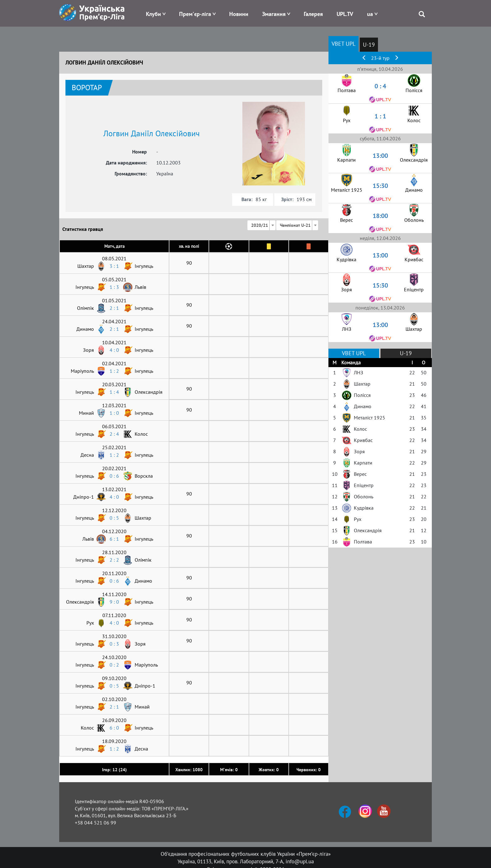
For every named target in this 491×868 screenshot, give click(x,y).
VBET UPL (344, 44)
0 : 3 (114, 644)
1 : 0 (114, 413)
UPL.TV (345, 14)
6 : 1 (114, 539)
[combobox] (261, 225)
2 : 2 (114, 560)
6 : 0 (114, 728)
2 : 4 (114, 434)
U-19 (369, 45)
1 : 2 (114, 371)
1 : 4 (114, 392)
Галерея (313, 14)
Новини (239, 14)
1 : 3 (114, 287)
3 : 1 (114, 266)
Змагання (274, 14)
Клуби (153, 14)
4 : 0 (114, 350)
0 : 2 (114, 665)
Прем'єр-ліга (195, 14)
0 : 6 (114, 476)
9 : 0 (114, 602)
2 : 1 (114, 308)
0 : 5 (114, 518)
